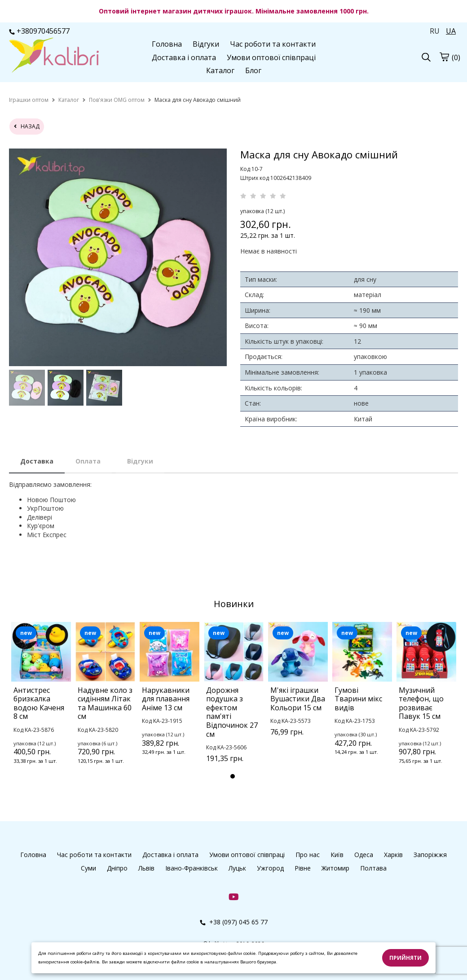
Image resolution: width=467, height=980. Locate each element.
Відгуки (206, 44)
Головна (167, 44)
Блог (253, 70)
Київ (337, 855)
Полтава (373, 868)
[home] (29, 100)
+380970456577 (39, 31)
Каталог (220, 70)
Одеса (364, 855)
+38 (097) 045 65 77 (234, 922)
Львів (146, 868)
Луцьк (237, 868)
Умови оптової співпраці (271, 57)
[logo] (54, 56)
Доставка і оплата (184, 57)
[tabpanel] (41, 705)
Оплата (88, 461)
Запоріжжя (430, 855)
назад (27, 126)
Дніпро (117, 868)
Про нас (308, 855)
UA (451, 31)
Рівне (303, 868)
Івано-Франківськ (192, 868)
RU (435, 31)
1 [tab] (233, 776)
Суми (88, 868)
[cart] (444, 57)
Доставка (37, 461)
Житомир (335, 868)
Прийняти (405, 958)
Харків (393, 855)
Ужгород (270, 868)
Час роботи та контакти (273, 44)
